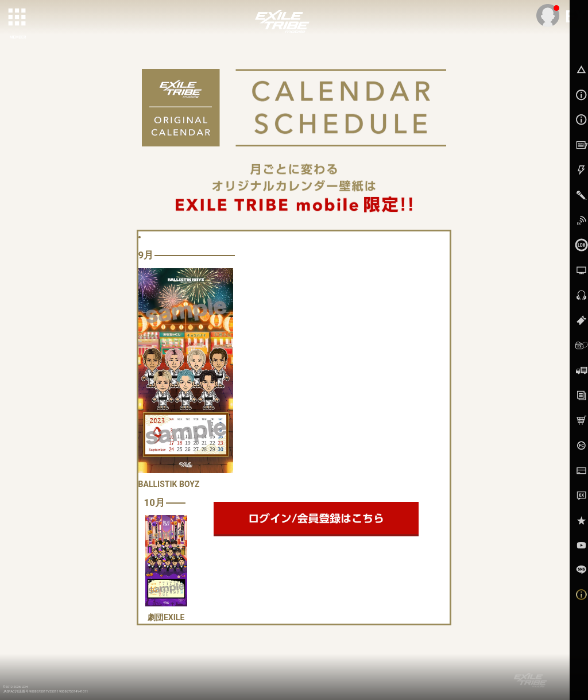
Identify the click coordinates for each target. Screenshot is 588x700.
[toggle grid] (18, 18)
